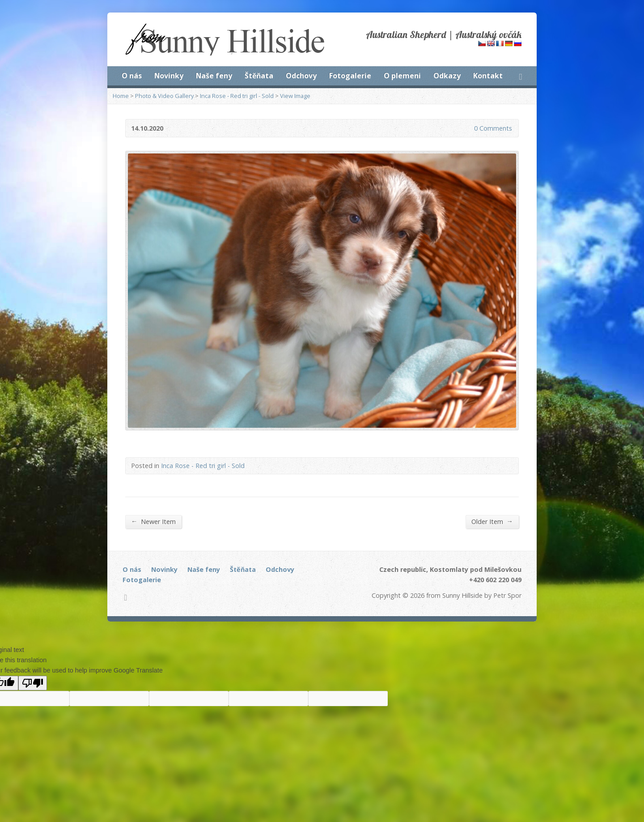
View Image (295, 96)
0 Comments (467, 128)
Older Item (492, 521)
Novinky (169, 76)
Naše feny (214, 76)
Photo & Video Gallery (164, 96)
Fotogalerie (350, 76)
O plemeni (402, 76)
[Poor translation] (33, 683)
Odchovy (301, 76)
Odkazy (447, 76)
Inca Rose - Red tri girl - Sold (237, 96)
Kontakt (488, 76)
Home (121, 96)
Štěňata (259, 76)
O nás (132, 76)
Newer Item (153, 521)
